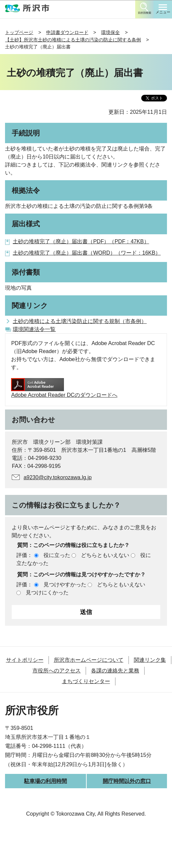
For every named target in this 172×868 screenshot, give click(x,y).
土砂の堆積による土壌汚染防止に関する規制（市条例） (80, 321)
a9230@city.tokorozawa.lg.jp (58, 477)
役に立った (57, 555)
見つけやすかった (65, 585)
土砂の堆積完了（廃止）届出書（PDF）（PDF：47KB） (81, 241)
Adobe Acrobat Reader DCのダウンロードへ (64, 388)
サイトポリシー (25, 660)
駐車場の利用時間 (46, 781)
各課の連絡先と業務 (115, 671)
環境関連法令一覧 (34, 329)
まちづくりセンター (86, 681)
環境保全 (110, 32)
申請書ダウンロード (67, 32)
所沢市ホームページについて (89, 660)
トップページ (19, 32)
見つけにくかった (47, 593)
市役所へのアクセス (57, 671)
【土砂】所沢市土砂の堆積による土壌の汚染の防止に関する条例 (73, 40)
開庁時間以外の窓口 (127, 781)
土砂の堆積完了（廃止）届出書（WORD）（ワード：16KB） (87, 253)
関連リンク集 (150, 660)
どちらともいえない (105, 555)
